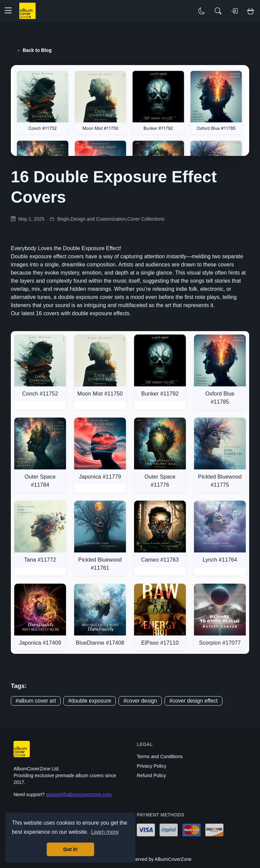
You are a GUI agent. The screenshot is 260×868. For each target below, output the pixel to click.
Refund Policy (151, 775)
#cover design (140, 701)
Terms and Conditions (160, 756)
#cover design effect (193, 701)
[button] (11, 11)
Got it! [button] (70, 849)
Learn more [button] (105, 832)
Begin (63, 219)
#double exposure (90, 701)
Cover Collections (146, 219)
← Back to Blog (34, 50)
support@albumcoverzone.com (79, 794)
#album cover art (36, 701)
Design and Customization (98, 219)
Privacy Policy (151, 766)
